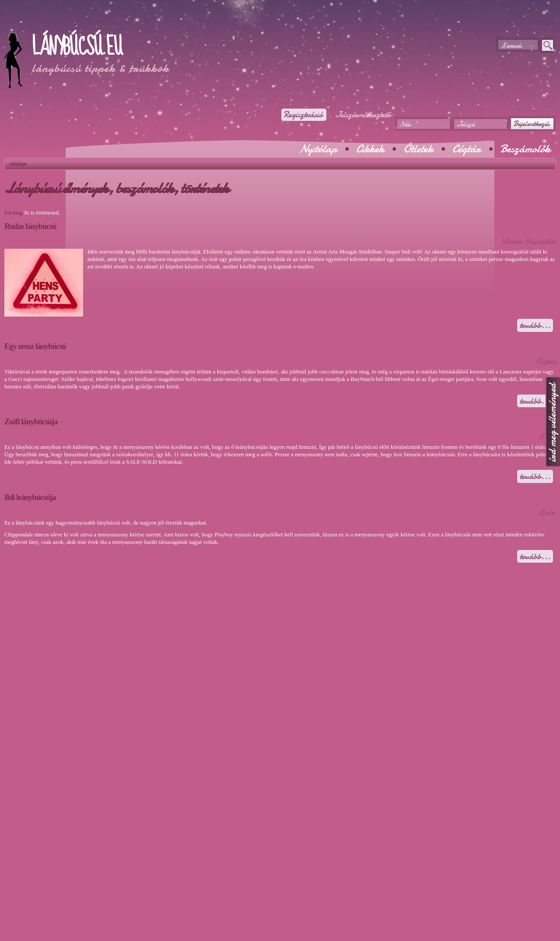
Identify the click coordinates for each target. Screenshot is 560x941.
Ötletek (418, 149)
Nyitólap (318, 149)
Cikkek (370, 149)
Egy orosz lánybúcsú (35, 346)
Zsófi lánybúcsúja (31, 422)
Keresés (511, 45)
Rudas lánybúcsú (30, 226)
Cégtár (467, 149)
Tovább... (536, 325)
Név (405, 124)
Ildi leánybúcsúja (30, 497)
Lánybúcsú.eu (77, 47)
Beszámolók (525, 149)
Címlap (18, 163)
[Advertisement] (107, 22)
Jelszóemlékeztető (363, 115)
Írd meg (13, 213)
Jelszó (465, 124)
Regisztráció (303, 115)
